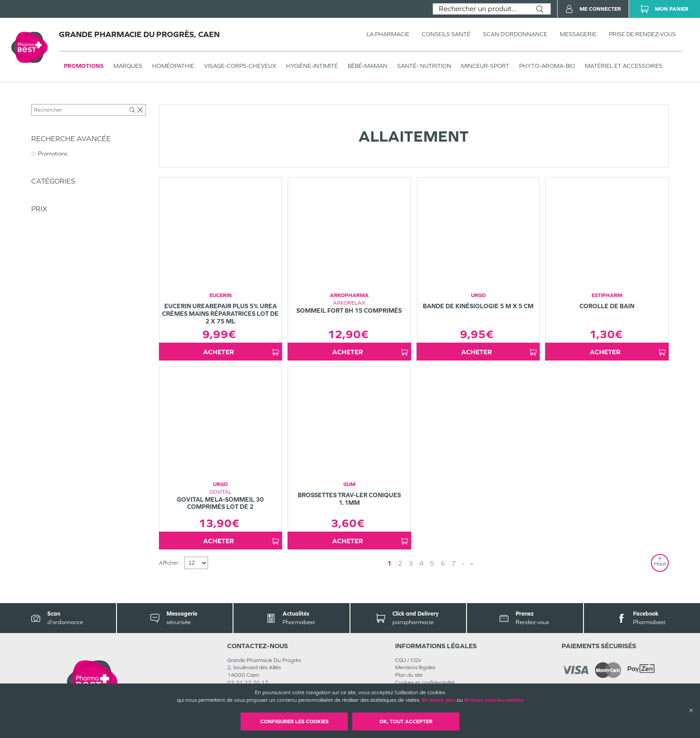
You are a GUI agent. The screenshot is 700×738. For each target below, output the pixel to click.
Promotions (84, 66)
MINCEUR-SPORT (485, 66)
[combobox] (481, 9)
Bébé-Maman (140, 101)
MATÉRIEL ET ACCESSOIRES (624, 66)
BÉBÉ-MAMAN (368, 66)
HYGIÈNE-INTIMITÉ (312, 66)
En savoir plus (439, 700)
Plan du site (409, 683)
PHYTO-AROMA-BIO (547, 66)
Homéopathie (173, 66)
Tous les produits (51, 101)
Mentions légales (415, 675)
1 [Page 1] (429, 570)
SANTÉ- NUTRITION (424, 66)
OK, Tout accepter (406, 721)
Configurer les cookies (294, 721)
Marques (128, 66)
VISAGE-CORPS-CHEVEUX (240, 66)
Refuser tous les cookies (494, 700)
